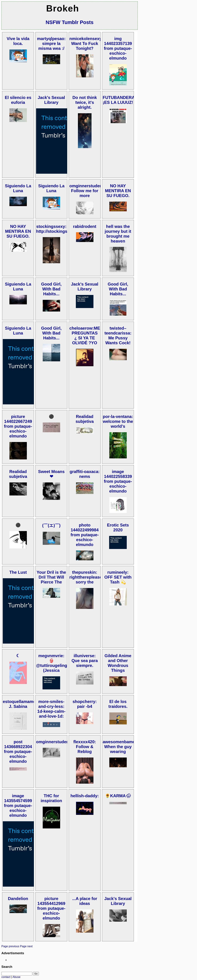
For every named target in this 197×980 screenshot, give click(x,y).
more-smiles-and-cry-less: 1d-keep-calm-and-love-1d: (51, 709)
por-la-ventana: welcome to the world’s (118, 421)
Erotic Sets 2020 (118, 527)
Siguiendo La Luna (18, 188)
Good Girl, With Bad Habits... (51, 289)
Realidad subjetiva (85, 419)
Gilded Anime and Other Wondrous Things (118, 663)
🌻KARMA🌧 (118, 796)
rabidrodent (85, 226)
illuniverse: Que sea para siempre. (85, 661)
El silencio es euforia (18, 100)
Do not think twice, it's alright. (85, 102)
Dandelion (18, 899)
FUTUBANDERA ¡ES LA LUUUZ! (119, 100)
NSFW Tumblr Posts (70, 22)
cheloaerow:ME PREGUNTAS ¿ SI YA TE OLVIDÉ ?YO (85, 335)
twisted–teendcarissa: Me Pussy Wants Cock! (118, 335)
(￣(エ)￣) (51, 525)
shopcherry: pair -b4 (85, 704)
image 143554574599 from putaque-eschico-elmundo (18, 806)
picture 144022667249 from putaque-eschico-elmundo (18, 426)
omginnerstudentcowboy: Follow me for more (95, 191)
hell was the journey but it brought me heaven (118, 234)
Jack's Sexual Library (51, 100)
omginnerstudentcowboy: (62, 742)
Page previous (10, 946)
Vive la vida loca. (18, 41)
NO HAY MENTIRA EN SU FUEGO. (118, 191)
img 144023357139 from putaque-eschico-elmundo (118, 48)
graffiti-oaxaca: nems (85, 474)
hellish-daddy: (85, 796)
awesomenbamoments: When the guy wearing (126, 747)
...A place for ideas (85, 901)
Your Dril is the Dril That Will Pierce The (51, 577)
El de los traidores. (118, 704)
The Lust (18, 572)
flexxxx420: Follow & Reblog (85, 747)
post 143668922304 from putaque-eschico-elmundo (18, 752)
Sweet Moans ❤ (51, 474)
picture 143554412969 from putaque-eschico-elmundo (51, 908)
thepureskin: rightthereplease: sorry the (86, 577)
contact (6, 977)
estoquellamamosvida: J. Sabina (25, 704)
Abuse (16, 977)
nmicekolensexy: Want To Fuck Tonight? (86, 43)
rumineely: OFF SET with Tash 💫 (118, 577)
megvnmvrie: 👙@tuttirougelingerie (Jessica (55, 663)
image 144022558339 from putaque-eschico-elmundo (118, 481)
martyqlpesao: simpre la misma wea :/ (51, 43)
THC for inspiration (51, 798)
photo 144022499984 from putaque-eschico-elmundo (85, 535)
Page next (26, 946)
